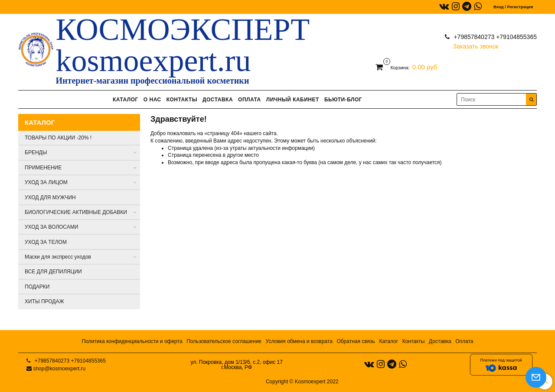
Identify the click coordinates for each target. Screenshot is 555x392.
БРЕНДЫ (36, 152)
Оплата (464, 341)
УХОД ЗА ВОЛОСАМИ (51, 227)
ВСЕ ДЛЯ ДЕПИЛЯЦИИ (53, 272)
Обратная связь (356, 341)
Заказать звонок (476, 44)
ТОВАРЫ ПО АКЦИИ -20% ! (58, 138)
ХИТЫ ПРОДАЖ (44, 301)
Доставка (440, 341)
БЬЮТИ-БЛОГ (343, 100)
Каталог (388, 341)
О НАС (152, 100)
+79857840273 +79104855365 (495, 37)
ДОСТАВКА (218, 100)
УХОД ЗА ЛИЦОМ (46, 182)
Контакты (414, 341)
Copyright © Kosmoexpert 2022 (302, 382)
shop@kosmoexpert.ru (59, 369)
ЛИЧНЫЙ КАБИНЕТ (293, 100)
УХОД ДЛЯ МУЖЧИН (50, 198)
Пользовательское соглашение (224, 341)
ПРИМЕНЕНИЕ (43, 168)
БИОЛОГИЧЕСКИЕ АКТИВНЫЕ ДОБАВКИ (76, 212)
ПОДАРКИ (37, 287)
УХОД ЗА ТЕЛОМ (46, 242)
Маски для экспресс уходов (58, 257)
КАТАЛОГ (126, 100)
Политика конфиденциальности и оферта (132, 341)
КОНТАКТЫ (182, 100)
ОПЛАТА (250, 100)
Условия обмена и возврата (299, 341)
